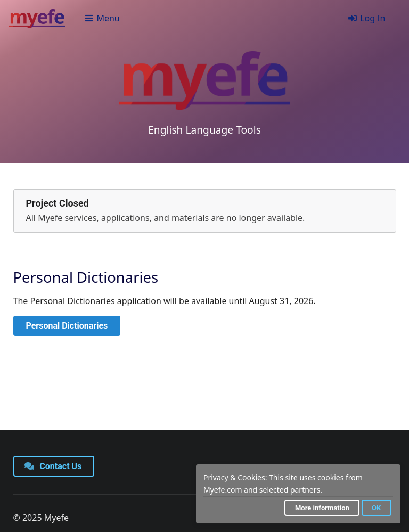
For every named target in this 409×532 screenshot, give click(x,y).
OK (376, 508)
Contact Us (53, 466)
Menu (102, 18)
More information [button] (322, 508)
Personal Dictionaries (67, 326)
